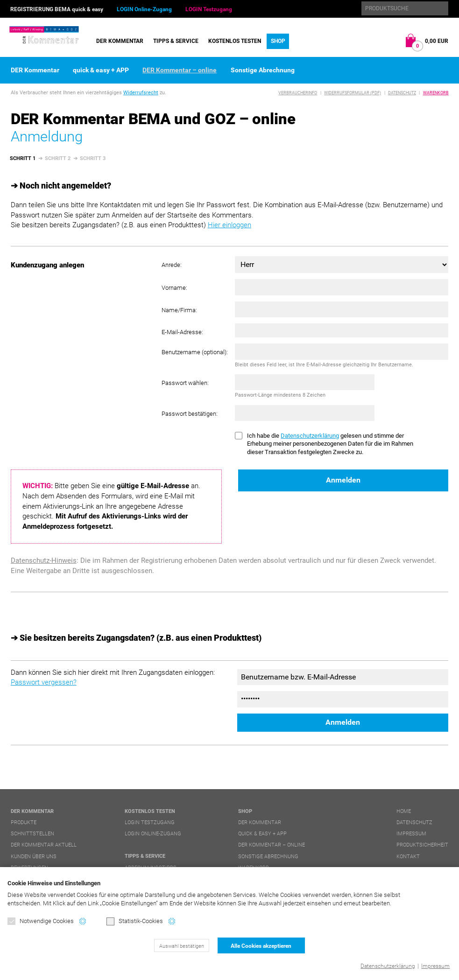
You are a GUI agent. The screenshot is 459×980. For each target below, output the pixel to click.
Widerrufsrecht (141, 93)
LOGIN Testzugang (209, 9)
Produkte (24, 822)
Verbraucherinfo (298, 93)
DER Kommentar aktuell (44, 845)
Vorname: (174, 288)
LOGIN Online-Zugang (144, 9)
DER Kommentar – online (180, 70)
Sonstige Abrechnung (263, 70)
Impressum (435, 966)
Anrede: (172, 265)
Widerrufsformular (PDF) (353, 93)
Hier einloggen (229, 225)
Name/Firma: (179, 310)
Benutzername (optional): (195, 352)
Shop (278, 41)
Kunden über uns (34, 857)
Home (404, 811)
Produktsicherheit (422, 845)
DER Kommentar (120, 41)
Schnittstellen (32, 834)
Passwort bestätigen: (190, 414)
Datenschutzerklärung (388, 966)
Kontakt (408, 857)
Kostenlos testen (235, 41)
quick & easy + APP (101, 70)
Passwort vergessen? (44, 682)
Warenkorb (436, 93)
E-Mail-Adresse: (182, 332)
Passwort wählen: (185, 383)
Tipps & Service (176, 41)
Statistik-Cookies (135, 922)
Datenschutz (402, 93)
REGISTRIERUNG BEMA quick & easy (57, 9)
